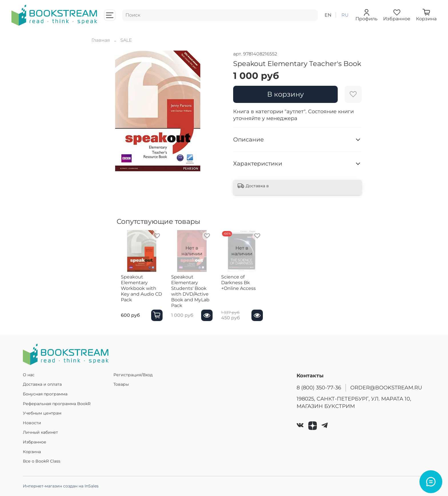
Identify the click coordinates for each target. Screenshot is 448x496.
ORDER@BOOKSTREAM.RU (386, 388)
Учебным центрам (42, 413)
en (328, 15)
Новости (32, 423)
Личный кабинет (40, 432)
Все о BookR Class (42, 461)
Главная (101, 40)
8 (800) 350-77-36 (319, 388)
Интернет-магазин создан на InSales (61, 486)
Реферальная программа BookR (57, 404)
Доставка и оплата (42, 384)
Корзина (32, 452)
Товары (121, 384)
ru (345, 15)
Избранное (35, 442)
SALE (126, 40)
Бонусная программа (45, 394)
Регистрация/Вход (133, 375)
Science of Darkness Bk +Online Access (251, 285)
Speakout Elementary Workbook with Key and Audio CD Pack (139, 291)
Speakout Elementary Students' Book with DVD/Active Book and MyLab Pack (196, 294)
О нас (29, 375)
